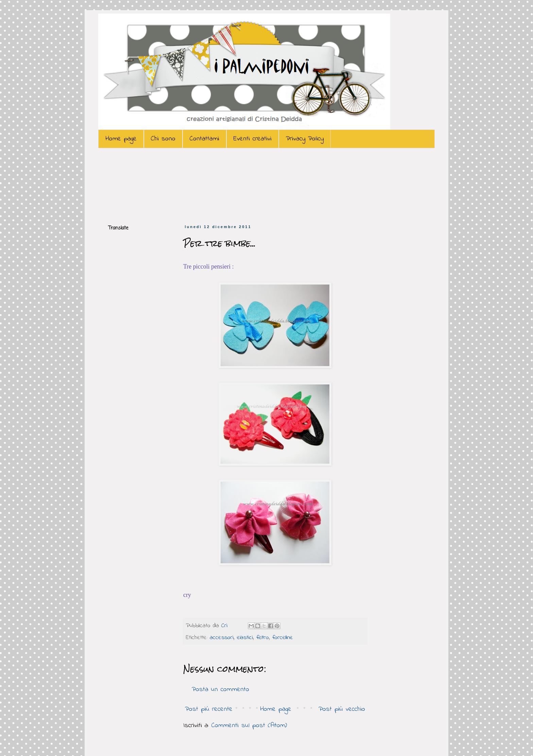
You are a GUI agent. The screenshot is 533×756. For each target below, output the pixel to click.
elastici (245, 638)
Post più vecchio (342, 709)
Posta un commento (220, 690)
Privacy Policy (305, 139)
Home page (121, 139)
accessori (222, 638)
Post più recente (209, 709)
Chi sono (163, 139)
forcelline (283, 638)
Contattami (204, 139)
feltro (263, 638)
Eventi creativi (253, 139)
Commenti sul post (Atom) (249, 726)
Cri (226, 626)
